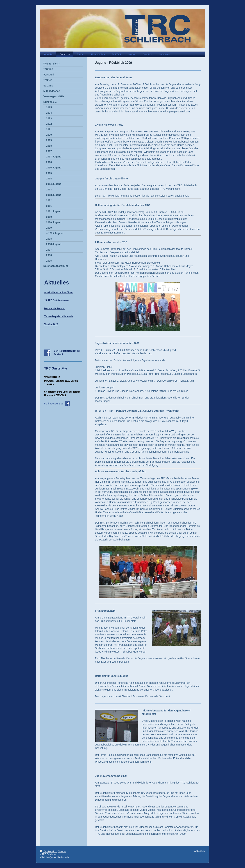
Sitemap (62, 851)
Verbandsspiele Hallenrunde (59, 316)
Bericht (61, 308)
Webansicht (200, 851)
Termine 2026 (51, 324)
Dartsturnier (50, 308)
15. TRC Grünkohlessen (56, 300)
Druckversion (48, 851)
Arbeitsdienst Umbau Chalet (59, 292)
